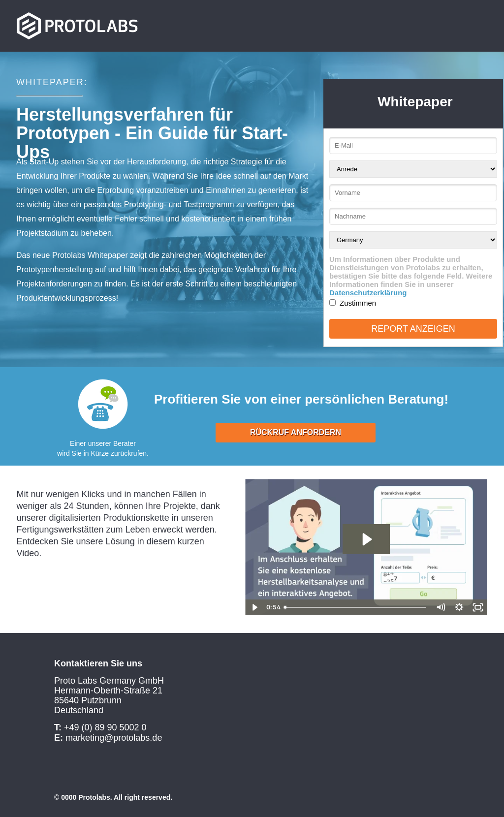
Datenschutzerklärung (368, 293)
